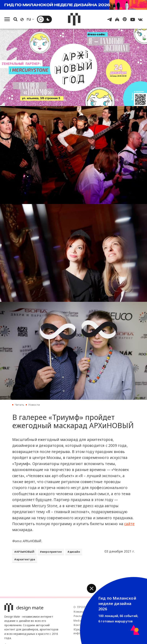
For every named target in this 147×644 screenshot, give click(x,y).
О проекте (82, 607)
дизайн (75, 552)
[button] (91, 588)
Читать (20, 405)
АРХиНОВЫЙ (25, 552)
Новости (34, 405)
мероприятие (52, 552)
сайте (129, 524)
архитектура (26, 559)
